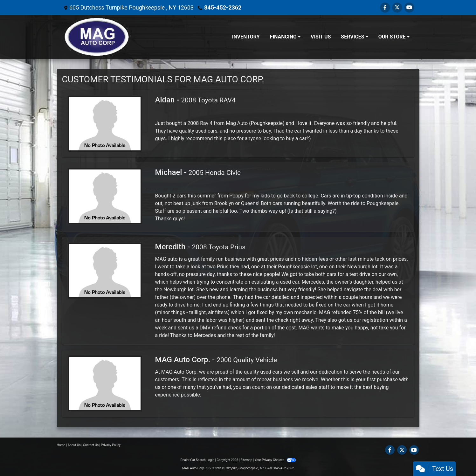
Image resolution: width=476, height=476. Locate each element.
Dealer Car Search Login (197, 460)
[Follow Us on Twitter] (397, 7)
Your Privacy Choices (275, 460)
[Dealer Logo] (97, 37)
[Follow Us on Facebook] (385, 7)
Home (61, 445)
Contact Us (91, 445)
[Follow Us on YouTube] (409, 7)
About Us (74, 445)
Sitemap (246, 460)
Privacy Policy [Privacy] (111, 445)
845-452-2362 (223, 7)
